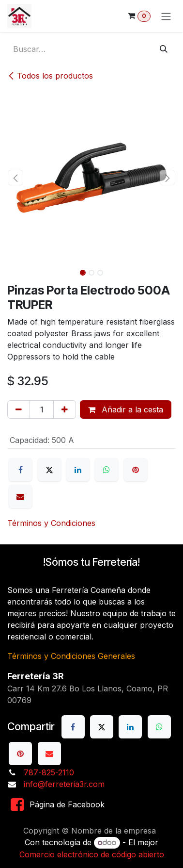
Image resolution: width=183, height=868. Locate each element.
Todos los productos (50, 76)
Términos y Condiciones (51, 523)
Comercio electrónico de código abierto (92, 854)
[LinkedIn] (78, 470)
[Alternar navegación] (166, 16)
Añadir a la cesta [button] (126, 409)
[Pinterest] (136, 470)
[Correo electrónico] (20, 496)
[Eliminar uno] (19, 409)
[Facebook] (20, 470)
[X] (49, 470)
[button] (16, 178)
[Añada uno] (65, 409)
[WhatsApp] (107, 470)
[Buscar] (164, 49)
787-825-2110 (49, 772)
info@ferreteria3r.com (64, 784)
